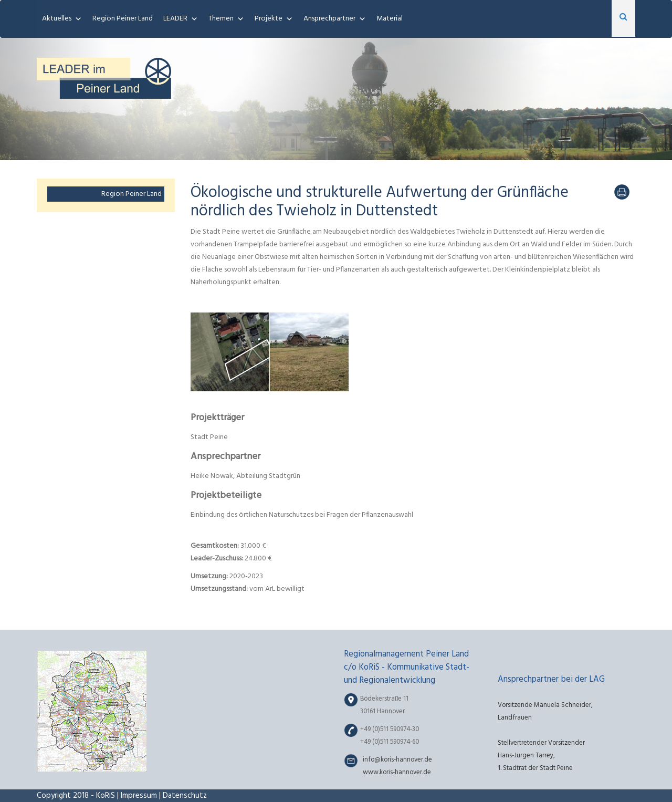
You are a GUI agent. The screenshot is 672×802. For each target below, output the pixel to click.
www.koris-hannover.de (397, 773)
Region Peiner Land (123, 19)
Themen (221, 19)
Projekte (269, 19)
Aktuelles (57, 19)
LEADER (175, 19)
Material (390, 19)
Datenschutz (185, 796)
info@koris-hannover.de (397, 760)
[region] (336, 99)
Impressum (139, 796)
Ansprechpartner (329, 19)
